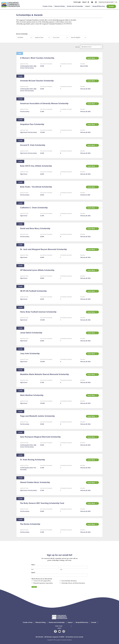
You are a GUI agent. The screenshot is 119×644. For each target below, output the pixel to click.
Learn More (91, 58)
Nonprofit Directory (99, 6)
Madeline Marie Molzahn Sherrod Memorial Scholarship (45, 374)
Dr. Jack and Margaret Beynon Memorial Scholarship (44, 249)
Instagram (96, 2)
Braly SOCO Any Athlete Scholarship (36, 166)
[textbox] (25, 37)
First (32, 570)
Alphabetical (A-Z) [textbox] (86, 47)
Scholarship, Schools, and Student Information (73, 583)
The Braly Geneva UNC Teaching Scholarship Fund (42, 503)
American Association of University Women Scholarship (44, 103)
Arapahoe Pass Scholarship (32, 124)
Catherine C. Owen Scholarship (34, 208)
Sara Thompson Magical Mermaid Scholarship (40, 437)
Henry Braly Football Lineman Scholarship (38, 312)
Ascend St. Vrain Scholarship (33, 145)
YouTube (92, 2)
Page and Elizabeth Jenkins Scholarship (37, 416)
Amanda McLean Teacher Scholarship (37, 81)
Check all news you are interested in (42, 579)
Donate (111, 6)
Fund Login (77, 2)
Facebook (88, 2)
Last (61, 570)
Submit (34, 587)
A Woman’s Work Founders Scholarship (37, 58)
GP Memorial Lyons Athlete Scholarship (37, 270)
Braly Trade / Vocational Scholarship (36, 187)
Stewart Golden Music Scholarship (35, 482)
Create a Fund (47, 6)
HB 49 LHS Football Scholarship (33, 291)
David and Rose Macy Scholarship (35, 228)
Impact (88, 6)
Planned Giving (60, 6)
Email (33, 573)
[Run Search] (116, 2)
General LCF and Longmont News (42, 581)
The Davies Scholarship (30, 524)
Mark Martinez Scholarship (32, 395)
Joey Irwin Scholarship (30, 353)
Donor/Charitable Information (69, 581)
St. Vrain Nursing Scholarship (33, 460)
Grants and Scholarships (75, 6)
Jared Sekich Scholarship (31, 333)
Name (34, 565)
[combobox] (108, 2)
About (84, 2)
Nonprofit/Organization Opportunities (43, 583)
